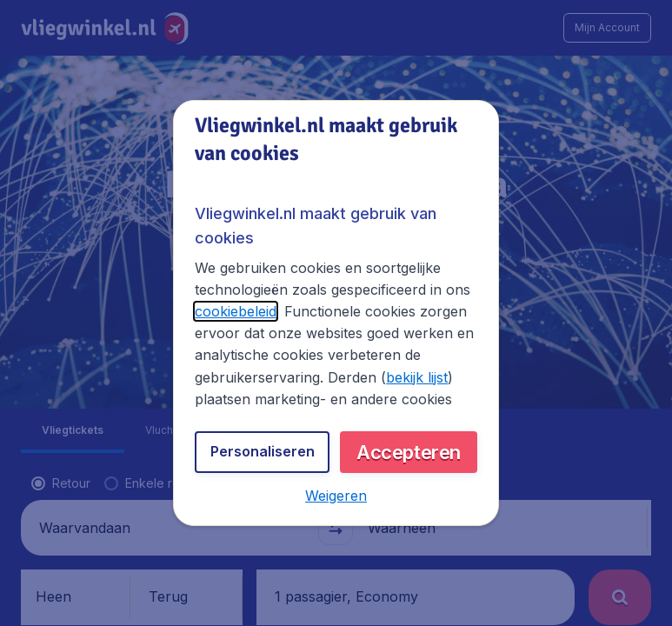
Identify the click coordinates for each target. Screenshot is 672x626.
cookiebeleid (236, 311)
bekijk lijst (417, 377)
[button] (336, 496)
